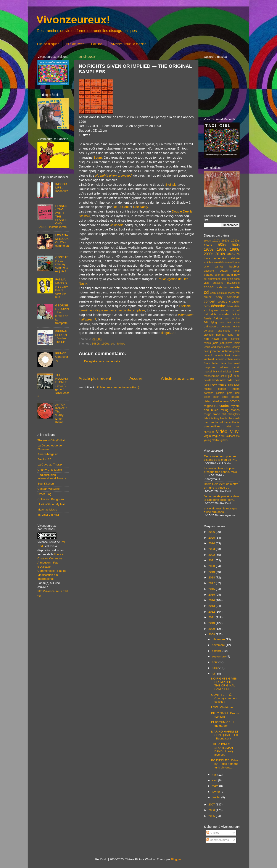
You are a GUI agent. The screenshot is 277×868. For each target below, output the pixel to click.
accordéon (220, 258)
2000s (209, 254)
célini (213, 293)
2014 (212, 600)
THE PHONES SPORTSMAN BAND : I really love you (222, 749)
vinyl (235, 431)
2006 (212, 810)
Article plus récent (95, 378)
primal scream (220, 401)
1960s (235, 245)
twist (228, 427)
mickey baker (231, 372)
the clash (234, 418)
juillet (216, 668)
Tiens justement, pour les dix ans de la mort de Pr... (220, 458)
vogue (216, 436)
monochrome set (214, 376)
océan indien (229, 389)
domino (225, 310)
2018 (212, 577)
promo (235, 401)
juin (215, 674)
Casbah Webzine (49, 489)
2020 (212, 566)
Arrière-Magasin (48, 454)
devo (230, 306)
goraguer (209, 331)
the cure (209, 422)
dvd (233, 310)
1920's (225, 241)
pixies (207, 401)
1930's (235, 241)
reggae (208, 406)
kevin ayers (232, 355)
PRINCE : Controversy (62, 357)
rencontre (222, 406)
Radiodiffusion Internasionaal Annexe (52, 477)
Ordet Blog (44, 494)
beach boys (230, 271)
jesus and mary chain (217, 347)
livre (223, 363)
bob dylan (227, 279)
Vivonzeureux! (73, 20)
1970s (209, 249)
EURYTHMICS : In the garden (223, 724)
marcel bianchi (213, 372)
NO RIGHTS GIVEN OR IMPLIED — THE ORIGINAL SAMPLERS (224, 684)
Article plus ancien (178, 378)
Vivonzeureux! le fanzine (129, 44)
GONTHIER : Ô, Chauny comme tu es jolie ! (62, 264)
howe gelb (220, 339)
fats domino (232, 319)
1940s (208, 245)
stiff (224, 414)
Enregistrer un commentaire (102, 361)
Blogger (176, 859)
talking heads (219, 418)
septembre (219, 656)
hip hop (120, 344)
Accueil (136, 378)
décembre (219, 639)
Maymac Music (47, 510)
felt (206, 322)
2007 (212, 804)
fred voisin (233, 322)
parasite (209, 393)
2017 (212, 583)
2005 (212, 816)
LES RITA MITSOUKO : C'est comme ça (62, 241)
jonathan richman (221, 351)
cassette (234, 287)
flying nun (217, 322)
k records (217, 355)
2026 (212, 532)
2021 (212, 560)
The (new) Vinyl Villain (52, 440)
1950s (221, 245)
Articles (213, 833)
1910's (216, 241)
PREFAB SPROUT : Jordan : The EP (61, 337)
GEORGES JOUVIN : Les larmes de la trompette (62, 314)
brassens (218, 283)
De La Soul (121, 207)
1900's (207, 241)
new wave (218, 384)
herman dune (225, 335)
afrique (235, 258)
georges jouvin (230, 327)
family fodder (213, 318)
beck (217, 275)
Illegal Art (168, 333)
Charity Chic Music (50, 470)
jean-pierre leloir (230, 343)
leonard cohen (224, 359)
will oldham (228, 436)
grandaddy (224, 331)
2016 (212, 589)
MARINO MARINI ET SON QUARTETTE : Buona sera (225, 735)
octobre (217, 651)
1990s (105, 344)
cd (113, 344)
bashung (209, 271)
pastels (220, 393)
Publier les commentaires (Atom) (118, 387)
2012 (212, 612)
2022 (212, 555)
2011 (212, 617)
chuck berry (213, 297)
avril (215, 780)
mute (237, 376)
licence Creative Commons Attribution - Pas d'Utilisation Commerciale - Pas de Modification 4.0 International (52, 567)
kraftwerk (209, 359)
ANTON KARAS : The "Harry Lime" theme (61, 413)
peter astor (211, 397)
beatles (209, 275)
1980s (96, 344)
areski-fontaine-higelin (227, 262)
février (216, 792)
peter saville (231, 397)
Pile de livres (75, 44)
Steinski (171, 185)
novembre (219, 645)
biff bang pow (230, 275)
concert (210, 301)
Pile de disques (48, 44)
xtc (238, 436)
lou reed (234, 363)
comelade (233, 297)
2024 (212, 543)
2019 (212, 572)
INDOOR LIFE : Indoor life (62, 188)
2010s (220, 254)
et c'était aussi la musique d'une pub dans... (221, 510)
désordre (218, 306)
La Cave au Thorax (50, 465)
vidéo (222, 431)
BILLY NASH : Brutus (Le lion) (225, 715)
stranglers (234, 414)
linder (215, 363)
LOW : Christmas (222, 707)
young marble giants (216, 440)
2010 (212, 623)
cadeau (210, 287)
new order (227, 380)
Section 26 (44, 459)
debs (207, 306)
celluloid (222, 293)
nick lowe (234, 385)
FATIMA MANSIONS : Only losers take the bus (61, 288)
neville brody (211, 380)
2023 (212, 549)
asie (206, 267)
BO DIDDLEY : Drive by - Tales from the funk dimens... (225, 764)
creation (234, 302)
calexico (222, 287)
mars (216, 786)
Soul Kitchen (46, 484)
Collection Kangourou (51, 499)
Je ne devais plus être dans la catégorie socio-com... (222, 498)
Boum (98, 158)
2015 (212, 595)
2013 (212, 606)
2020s (231, 254)
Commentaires (218, 840)
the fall (219, 422)
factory (236, 314)
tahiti (207, 418)
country (222, 302)
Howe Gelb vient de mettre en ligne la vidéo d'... (221, 486)
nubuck (208, 389)
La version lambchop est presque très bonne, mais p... (220, 472)
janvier (217, 797)
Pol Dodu (98, 44)
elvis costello (220, 314)
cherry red (234, 293)
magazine (210, 367)
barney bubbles (227, 267)
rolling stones (230, 410)
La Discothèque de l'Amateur (50, 447)
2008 (212, 634)
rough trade (212, 414)
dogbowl (213, 310)
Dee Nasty (140, 207)
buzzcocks (233, 283)
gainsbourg (211, 326)
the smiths (230, 422)
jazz (215, 343)
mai (215, 775)
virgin (207, 436)
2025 (212, 538)
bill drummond (212, 279)
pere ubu (233, 393)
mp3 (229, 376)
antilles (208, 262)
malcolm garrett (229, 367)
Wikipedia (117, 225)
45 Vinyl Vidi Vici (48, 515)
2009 (212, 629)
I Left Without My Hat (51, 504)
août (215, 662)
